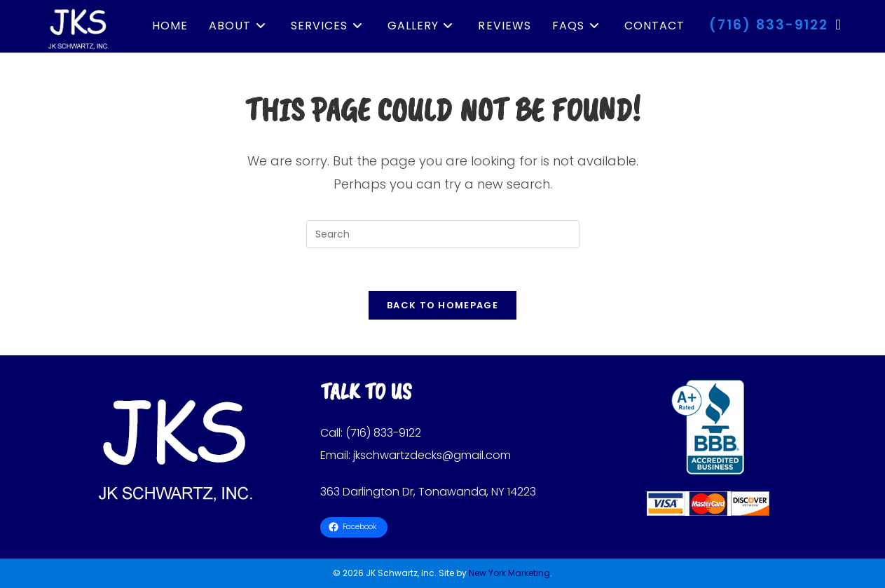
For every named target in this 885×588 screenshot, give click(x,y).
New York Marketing (509, 573)
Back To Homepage (442, 305)
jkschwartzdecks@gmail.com (432, 455)
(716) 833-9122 (769, 25)
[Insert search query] (443, 234)
